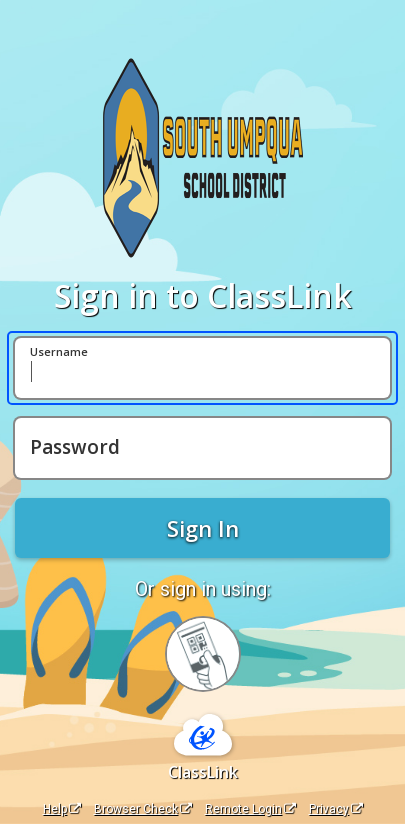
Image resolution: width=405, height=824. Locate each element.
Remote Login (250, 809)
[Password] (202, 448)
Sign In (203, 528)
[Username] (202, 368)
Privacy (336, 809)
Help (62, 809)
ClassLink (203, 772)
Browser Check (143, 809)
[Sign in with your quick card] (203, 654)
